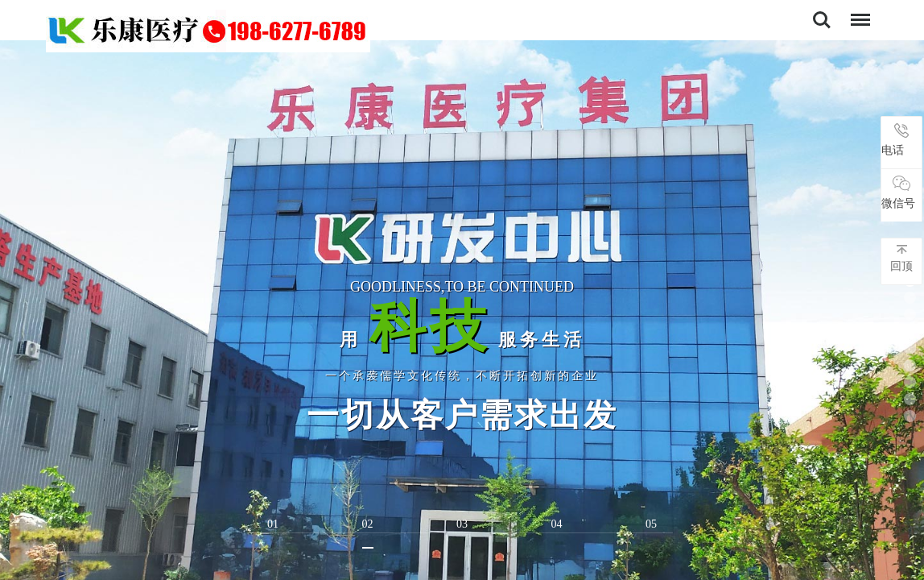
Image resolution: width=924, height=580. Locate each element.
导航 (856, 12)
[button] (910, 298)
